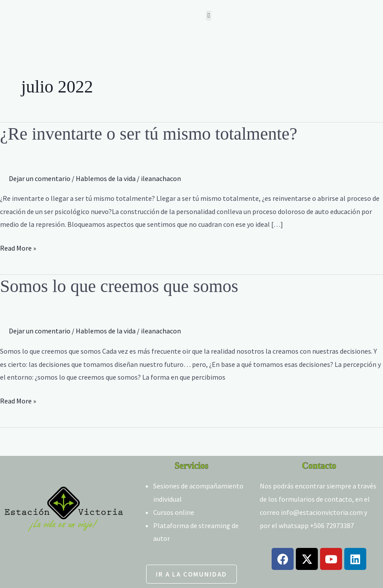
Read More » (18, 247)
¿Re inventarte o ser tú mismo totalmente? (149, 134)
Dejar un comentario (40, 178)
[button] (209, 16)
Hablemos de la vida (106, 178)
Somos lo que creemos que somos (119, 286)
